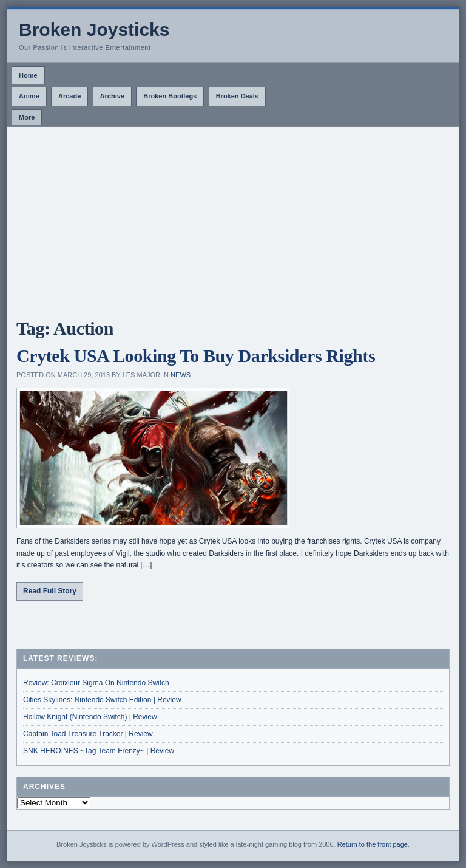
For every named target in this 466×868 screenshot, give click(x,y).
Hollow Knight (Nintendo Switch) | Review (90, 717)
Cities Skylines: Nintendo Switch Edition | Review (102, 700)
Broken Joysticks (94, 29)
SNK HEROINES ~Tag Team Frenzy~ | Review (99, 751)
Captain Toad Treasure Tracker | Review (88, 734)
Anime (29, 96)
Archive (112, 96)
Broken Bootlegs (170, 96)
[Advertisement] (233, 218)
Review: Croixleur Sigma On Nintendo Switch (96, 683)
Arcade (69, 96)
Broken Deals (237, 96)
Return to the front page (373, 844)
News (181, 375)
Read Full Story (50, 591)
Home (28, 75)
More (27, 117)
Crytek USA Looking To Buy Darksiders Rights (196, 356)
